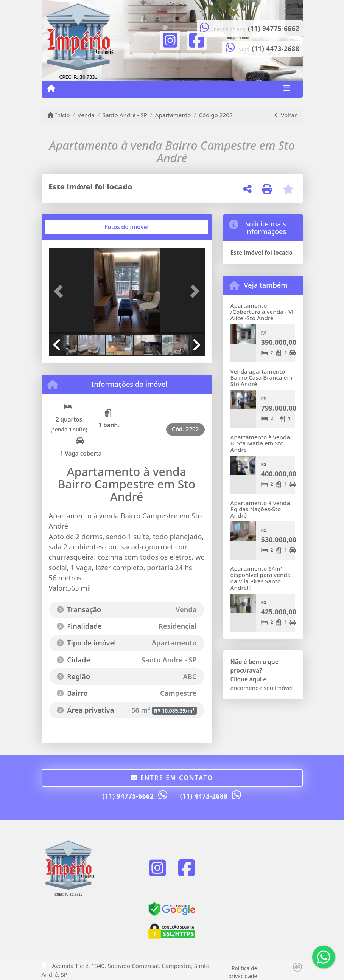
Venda (86, 115)
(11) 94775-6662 (274, 29)
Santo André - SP (125, 115)
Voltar (286, 115)
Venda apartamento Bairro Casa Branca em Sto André (262, 378)
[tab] (73, 227)
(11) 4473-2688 (276, 49)
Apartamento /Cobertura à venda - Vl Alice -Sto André (262, 312)
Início (59, 115)
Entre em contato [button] (172, 778)
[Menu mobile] (51, 88)
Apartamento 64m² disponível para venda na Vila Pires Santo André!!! (261, 578)
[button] (61, 292)
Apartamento (173, 115)
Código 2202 (216, 115)
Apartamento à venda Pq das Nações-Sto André (260, 509)
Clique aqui (246, 679)
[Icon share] (170, 39)
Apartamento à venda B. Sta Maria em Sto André (260, 443)
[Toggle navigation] (287, 89)
